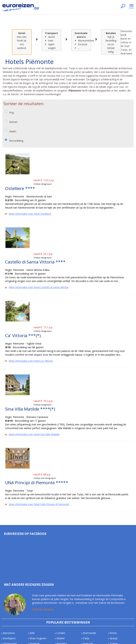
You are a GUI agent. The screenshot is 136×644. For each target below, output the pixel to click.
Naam (13, 131)
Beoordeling (16, 141)
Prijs (12, 113)
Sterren (13, 122)
